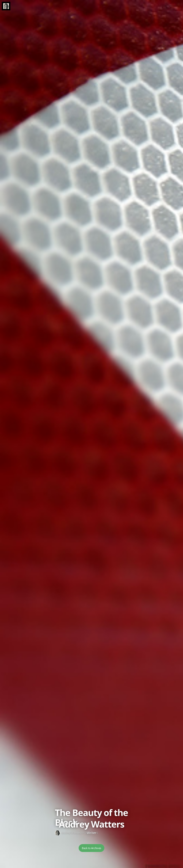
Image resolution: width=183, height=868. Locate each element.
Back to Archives (91, 848)
